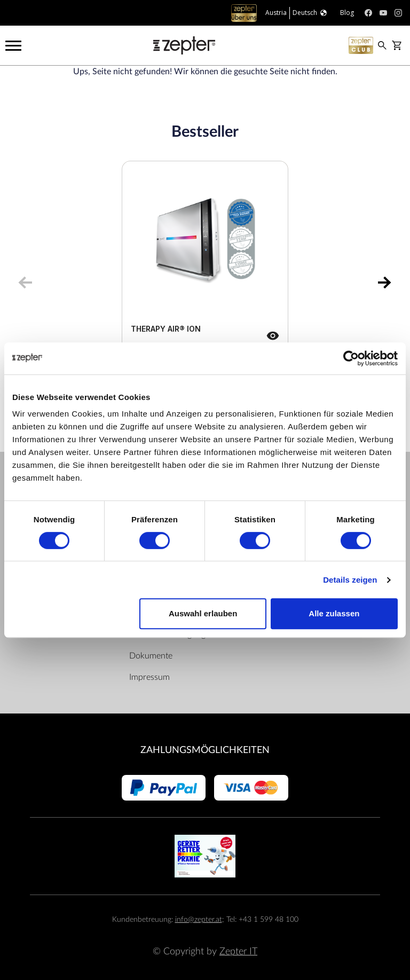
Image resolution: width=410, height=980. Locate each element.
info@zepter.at (199, 919)
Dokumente (151, 656)
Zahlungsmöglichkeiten (205, 750)
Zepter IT (238, 951)
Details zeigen (350, 580)
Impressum (149, 677)
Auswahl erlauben (203, 613)
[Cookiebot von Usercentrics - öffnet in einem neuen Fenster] (351, 358)
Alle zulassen (334, 613)
